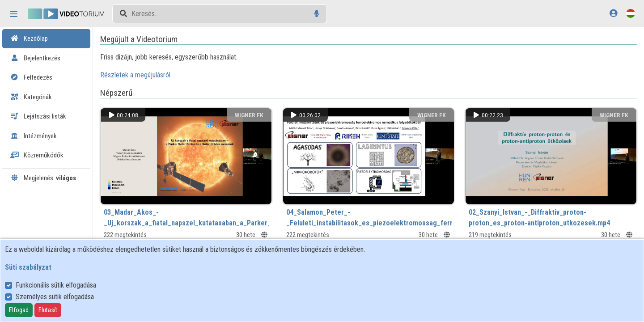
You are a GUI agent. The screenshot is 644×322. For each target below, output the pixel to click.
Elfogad (19, 310)
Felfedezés (31, 77)
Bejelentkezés (35, 58)
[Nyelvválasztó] (631, 13)
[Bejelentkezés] (613, 13)
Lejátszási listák (38, 116)
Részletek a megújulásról (147, 75)
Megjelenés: (43, 178)
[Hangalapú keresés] (317, 14)
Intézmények (34, 136)
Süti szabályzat (28, 267)
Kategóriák (31, 97)
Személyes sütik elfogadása (55, 297)
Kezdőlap (29, 38)
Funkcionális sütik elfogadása (56, 285)
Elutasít (48, 310)
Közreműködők (37, 155)
